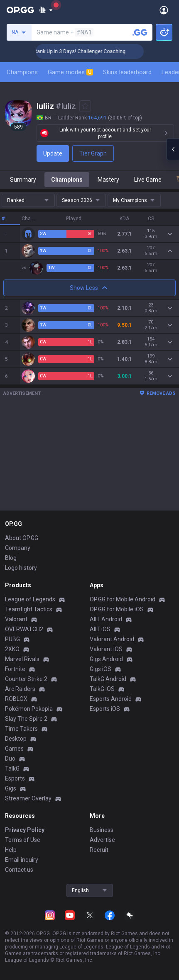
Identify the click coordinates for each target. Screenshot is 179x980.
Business (102, 830)
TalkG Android (108, 679)
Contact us (19, 870)
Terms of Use (23, 840)
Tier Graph (93, 153)
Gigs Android (106, 659)
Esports (15, 778)
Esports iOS (105, 709)
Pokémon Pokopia (29, 709)
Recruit (99, 850)
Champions (22, 72)
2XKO (12, 649)
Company (18, 548)
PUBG (12, 639)
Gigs (11, 788)
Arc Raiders (20, 689)
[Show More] (46, 10)
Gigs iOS (101, 669)
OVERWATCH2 (24, 629)
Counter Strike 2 (26, 679)
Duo (10, 759)
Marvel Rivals (22, 659)
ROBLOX (16, 699)
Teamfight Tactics (29, 609)
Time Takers (21, 729)
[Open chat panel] (173, 149)
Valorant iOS (106, 649)
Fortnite (15, 669)
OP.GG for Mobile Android (123, 599)
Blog (11, 558)
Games (14, 749)
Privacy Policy (25, 830)
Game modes (70, 72)
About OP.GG (22, 538)
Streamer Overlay (28, 798)
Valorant (16, 619)
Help (11, 850)
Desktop (16, 739)
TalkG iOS (102, 689)
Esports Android (111, 699)
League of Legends (30, 599)
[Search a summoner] (140, 32)
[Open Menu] (164, 10)
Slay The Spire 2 (26, 719)
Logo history (21, 568)
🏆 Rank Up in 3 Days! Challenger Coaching (87, 51)
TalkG (12, 768)
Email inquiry (22, 860)
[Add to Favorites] (85, 106)
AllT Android (106, 619)
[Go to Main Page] (20, 10)
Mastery (108, 180)
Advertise (102, 840)
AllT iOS (100, 629)
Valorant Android (112, 639)
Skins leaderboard (127, 72)
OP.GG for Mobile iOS (117, 609)
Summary (23, 180)
